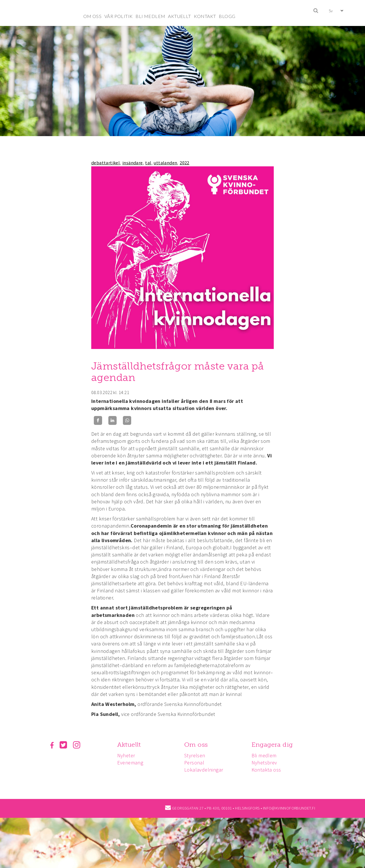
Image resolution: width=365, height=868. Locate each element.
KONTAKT (205, 16)
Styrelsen (195, 755)
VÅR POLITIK (118, 16)
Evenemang (130, 763)
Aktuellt (129, 745)
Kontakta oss (266, 770)
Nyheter (126, 755)
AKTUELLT (179, 16)
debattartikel (106, 163)
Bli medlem (264, 755)
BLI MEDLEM (150, 16)
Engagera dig (272, 745)
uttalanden (165, 163)
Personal (194, 763)
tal (148, 163)
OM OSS (92, 16)
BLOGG (227, 16)
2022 (184, 163)
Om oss (196, 745)
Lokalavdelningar (204, 770)
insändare (133, 163)
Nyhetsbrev (264, 763)
